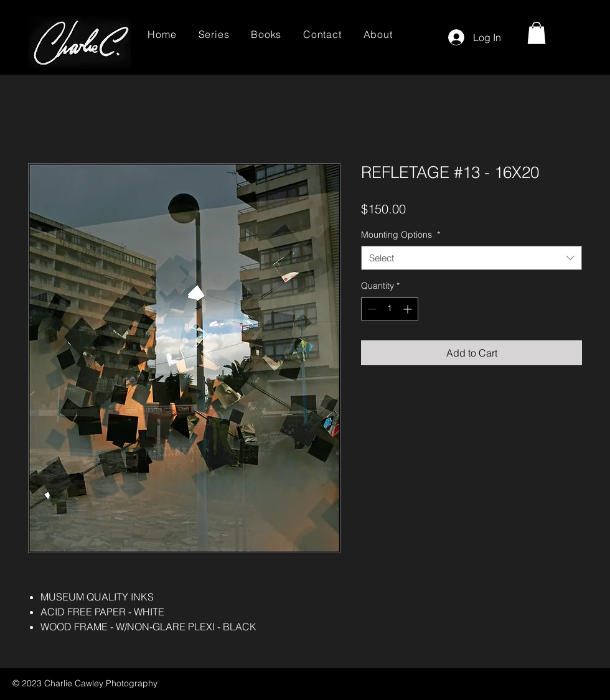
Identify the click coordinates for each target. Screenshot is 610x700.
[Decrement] (371, 309)
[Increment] (409, 309)
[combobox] (472, 258)
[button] (537, 33)
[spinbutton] (390, 309)
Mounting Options (401, 235)
